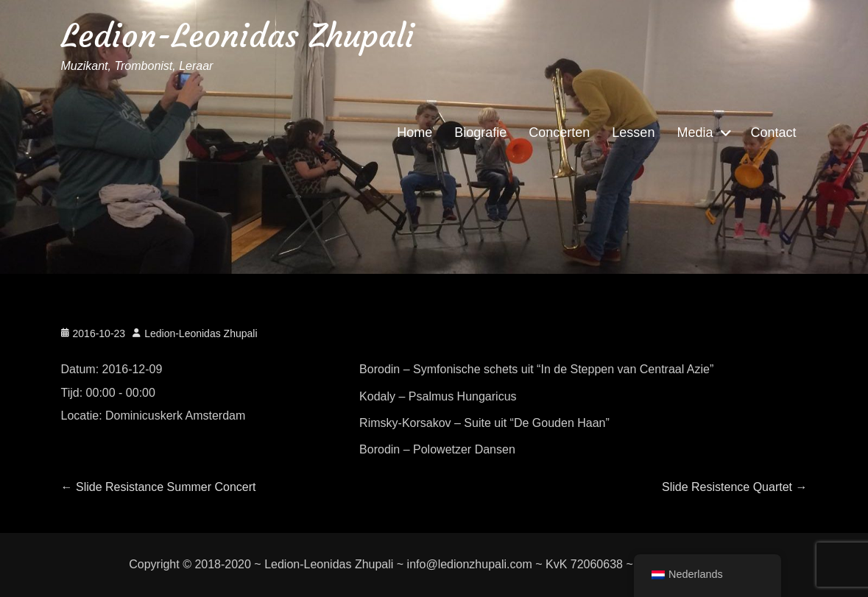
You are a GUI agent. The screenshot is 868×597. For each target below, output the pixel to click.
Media (695, 133)
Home (414, 133)
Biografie (480, 133)
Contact (773, 133)
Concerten (559, 133)
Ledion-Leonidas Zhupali (238, 36)
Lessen (633, 133)
